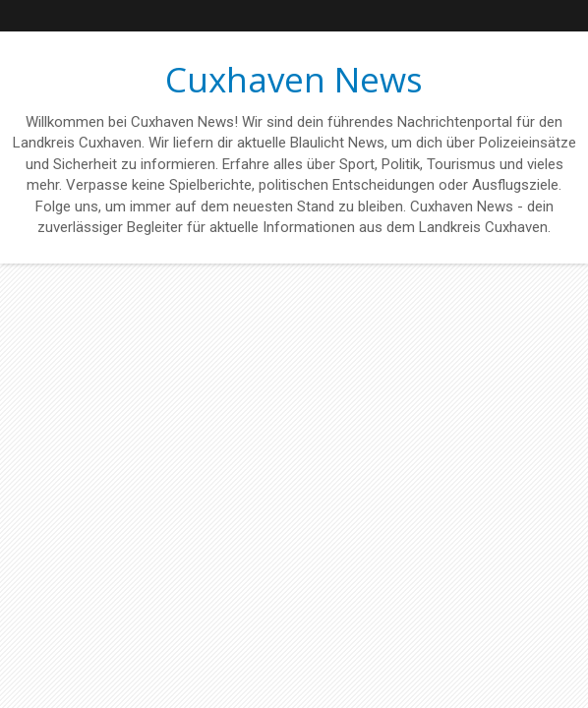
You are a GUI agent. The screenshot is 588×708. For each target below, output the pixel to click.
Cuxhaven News (294, 79)
